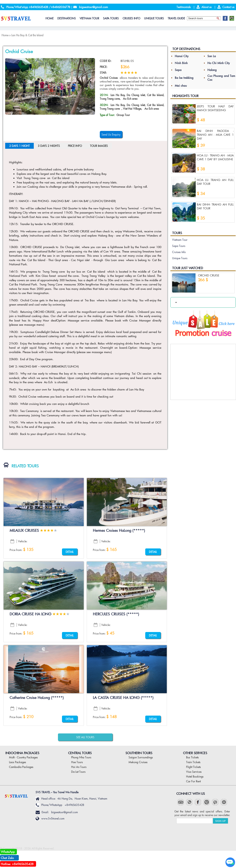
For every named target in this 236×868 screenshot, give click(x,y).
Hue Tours (77, 762)
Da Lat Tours (78, 772)
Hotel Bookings (195, 776)
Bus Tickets (192, 757)
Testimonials (184, 7)
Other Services (195, 753)
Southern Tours (139, 753)
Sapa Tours (111, 18)
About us (207, 7)
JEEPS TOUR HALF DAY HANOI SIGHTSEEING (215, 108)
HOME (50, 18)
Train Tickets (193, 762)
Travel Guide (176, 18)
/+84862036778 (60, 7)
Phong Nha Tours (81, 757)
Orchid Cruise (209, 275)
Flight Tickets (194, 767)
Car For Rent (193, 781)
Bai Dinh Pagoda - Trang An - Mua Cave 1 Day (215, 135)
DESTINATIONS (67, 18)
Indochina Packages (22, 753)
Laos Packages (18, 762)
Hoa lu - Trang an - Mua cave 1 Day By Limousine (215, 157)
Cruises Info (131, 18)
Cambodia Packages (21, 767)
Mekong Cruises (138, 762)
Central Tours (80, 753)
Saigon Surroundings (141, 757)
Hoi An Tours (79, 767)
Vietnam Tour (89, 18)
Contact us (228, 7)
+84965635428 (38, 7)
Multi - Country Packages (23, 757)
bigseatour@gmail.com (94, 7)
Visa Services (194, 772)
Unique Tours (154, 18)
